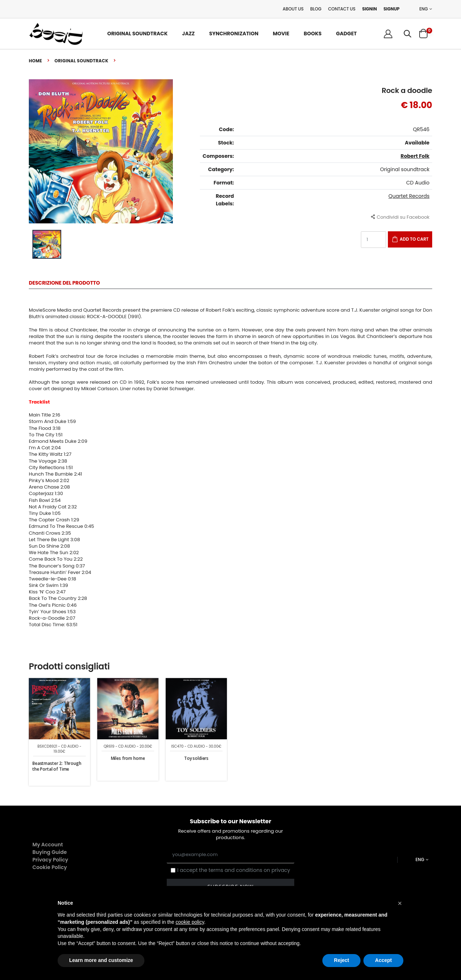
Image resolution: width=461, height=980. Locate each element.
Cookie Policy (50, 867)
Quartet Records (409, 196)
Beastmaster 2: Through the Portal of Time (57, 766)
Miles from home (128, 758)
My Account (48, 845)
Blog (316, 9)
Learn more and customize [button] (101, 960)
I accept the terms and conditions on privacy (234, 870)
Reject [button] (341, 960)
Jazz (189, 34)
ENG (424, 9)
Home (35, 61)
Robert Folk (415, 156)
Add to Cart (414, 239)
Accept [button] (383, 960)
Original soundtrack (81, 61)
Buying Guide (50, 852)
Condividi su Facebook (400, 217)
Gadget (346, 34)
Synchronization (234, 34)
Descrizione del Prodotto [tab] (64, 283)
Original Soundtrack (138, 34)
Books (313, 34)
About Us (293, 9)
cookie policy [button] (190, 922)
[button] (408, 34)
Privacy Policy (50, 860)
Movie (281, 34)
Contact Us (342, 9)
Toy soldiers (196, 758)
